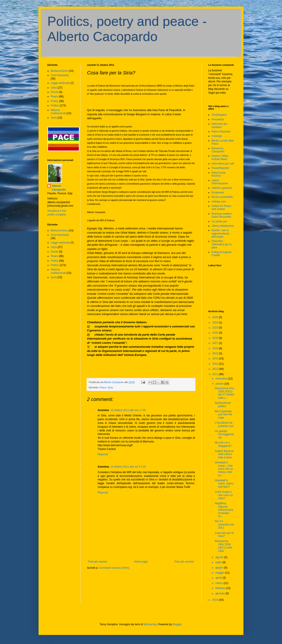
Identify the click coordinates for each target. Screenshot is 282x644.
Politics (55, 106)
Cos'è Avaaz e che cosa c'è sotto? (224, 495)
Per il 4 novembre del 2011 (224, 524)
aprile (219, 578)
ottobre (220, 384)
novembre (222, 379)
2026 (216, 317)
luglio (219, 562)
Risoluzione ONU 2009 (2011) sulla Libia (223, 546)
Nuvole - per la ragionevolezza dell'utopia (220, 233)
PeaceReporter (220, 168)
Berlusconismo (59, 71)
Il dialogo (217, 136)
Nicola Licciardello (222, 197)
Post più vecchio (184, 562)
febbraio (221, 588)
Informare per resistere (219, 125)
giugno (220, 568)
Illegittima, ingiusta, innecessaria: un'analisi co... (224, 510)
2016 (216, 348)
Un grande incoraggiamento (224, 434)
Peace (103, 387)
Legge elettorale (60, 83)
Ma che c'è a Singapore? (223, 444)
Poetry (55, 101)
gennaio (221, 593)
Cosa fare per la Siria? (224, 534)
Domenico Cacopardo (218, 150)
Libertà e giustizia (222, 188)
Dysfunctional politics (223, 404)
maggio (220, 573)
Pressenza (218, 119)
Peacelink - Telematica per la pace (222, 244)
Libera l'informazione (220, 182)
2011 (216, 374)
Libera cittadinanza (223, 226)
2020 (216, 333)
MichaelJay (150, 624)
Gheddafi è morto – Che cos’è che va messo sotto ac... (224, 469)
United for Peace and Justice (221, 208)
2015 (216, 353)
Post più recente (98, 562)
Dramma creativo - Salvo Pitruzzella (222, 215)
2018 (216, 338)
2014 (216, 359)
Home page (141, 562)
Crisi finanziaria (60, 75)
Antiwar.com (219, 202)
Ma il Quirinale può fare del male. (223, 415)
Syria (110, 387)
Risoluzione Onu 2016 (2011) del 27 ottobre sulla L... (224, 393)
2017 (216, 343)
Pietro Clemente (221, 132)
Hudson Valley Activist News (220, 157)
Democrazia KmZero (219, 174)
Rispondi (103, 454)
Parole (55, 92)
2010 (216, 600)
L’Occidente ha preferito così (224, 424)
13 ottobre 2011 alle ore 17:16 (128, 467)
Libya (54, 88)
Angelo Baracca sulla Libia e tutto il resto (224, 454)
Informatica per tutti (223, 164)
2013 (216, 364)
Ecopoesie (218, 193)
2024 (216, 323)
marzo (220, 583)
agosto (220, 557)
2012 (216, 369)
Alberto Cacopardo (59, 188)
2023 (216, 328)
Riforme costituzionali (58, 112)
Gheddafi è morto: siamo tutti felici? (224, 484)
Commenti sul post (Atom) (114, 568)
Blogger (177, 624)
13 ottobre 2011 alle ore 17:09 (128, 410)
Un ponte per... (220, 221)
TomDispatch (219, 115)
